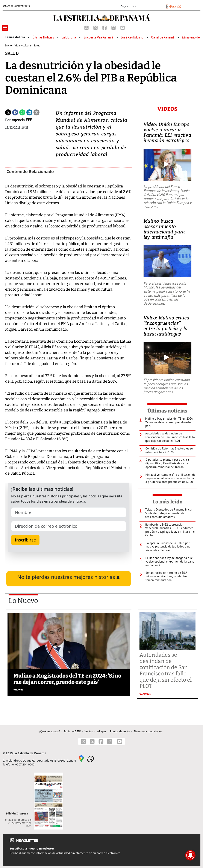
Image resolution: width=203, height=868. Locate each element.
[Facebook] (105, 28)
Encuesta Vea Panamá (98, 38)
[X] (96, 28)
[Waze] (90, 758)
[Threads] (87, 28)
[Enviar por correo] (36, 112)
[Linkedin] (29, 112)
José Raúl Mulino (132, 38)
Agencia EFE (22, 120)
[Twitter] (8, 112)
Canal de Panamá (163, 38)
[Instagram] (114, 28)
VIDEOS (167, 109)
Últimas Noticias (43, 38)
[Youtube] (123, 28)
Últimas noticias (167, 411)
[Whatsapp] (22, 112)
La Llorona (69, 38)
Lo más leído (167, 502)
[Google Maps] (81, 758)
